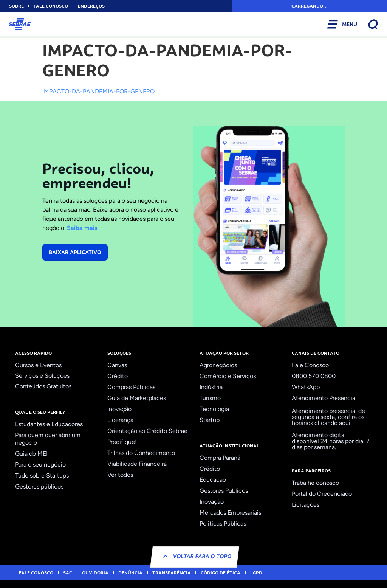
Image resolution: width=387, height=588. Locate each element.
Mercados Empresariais (230, 513)
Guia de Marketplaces (137, 398)
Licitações (306, 505)
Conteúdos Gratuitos (43, 386)
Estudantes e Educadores (49, 424)
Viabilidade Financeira (137, 464)
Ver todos (120, 475)
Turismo (210, 398)
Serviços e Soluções (42, 376)
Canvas (117, 365)
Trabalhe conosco (315, 483)
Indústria (211, 387)
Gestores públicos (39, 486)
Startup (210, 420)
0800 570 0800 (314, 376)
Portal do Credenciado (322, 494)
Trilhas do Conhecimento (141, 453)
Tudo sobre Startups (42, 476)
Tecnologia (214, 409)
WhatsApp (306, 387)
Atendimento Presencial (324, 398)
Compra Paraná (220, 458)
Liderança (120, 420)
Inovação (119, 409)
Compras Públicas (131, 387)
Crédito (118, 376)
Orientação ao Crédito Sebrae (147, 431)
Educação (213, 480)
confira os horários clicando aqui (328, 420)
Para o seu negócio (40, 465)
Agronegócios (218, 365)
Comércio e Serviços (228, 376)
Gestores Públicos (224, 491)
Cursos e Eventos (38, 365)
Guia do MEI (31, 454)
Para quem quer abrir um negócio (48, 439)
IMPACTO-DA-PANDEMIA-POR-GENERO (98, 91)
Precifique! (122, 442)
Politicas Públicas (223, 524)
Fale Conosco (310, 365)
